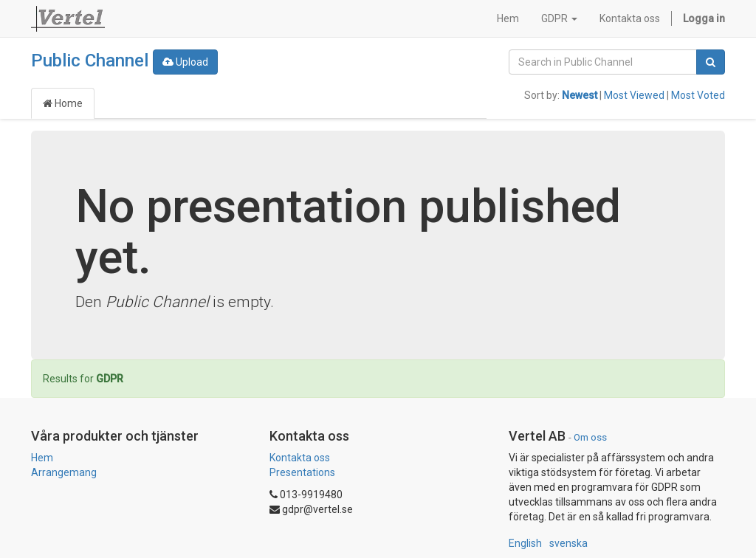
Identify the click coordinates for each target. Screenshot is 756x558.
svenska (568, 543)
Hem (42, 458)
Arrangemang (64, 472)
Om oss (590, 437)
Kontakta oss (300, 458)
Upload (185, 62)
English (525, 543)
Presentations (302, 472)
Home (63, 103)
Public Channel (90, 61)
